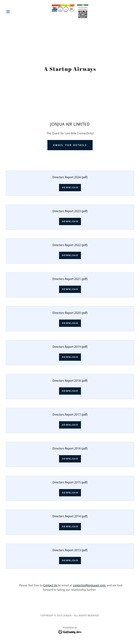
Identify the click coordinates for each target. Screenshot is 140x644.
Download (70, 188)
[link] (70, 12)
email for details (70, 145)
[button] (14, 12)
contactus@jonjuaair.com (89, 585)
